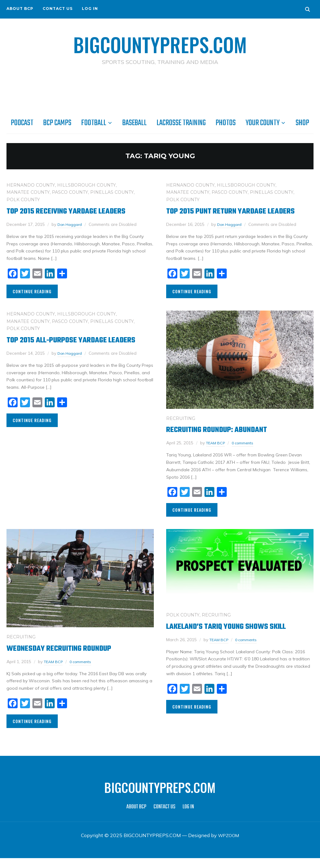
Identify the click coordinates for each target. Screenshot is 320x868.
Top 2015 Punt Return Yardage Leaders (224, 216)
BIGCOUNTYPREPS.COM (160, 43)
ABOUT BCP (20, 8)
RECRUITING (181, 428)
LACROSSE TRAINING (181, 123)
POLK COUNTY (23, 199)
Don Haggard (72, 224)
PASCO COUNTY (70, 192)
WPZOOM (229, 845)
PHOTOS (226, 123)
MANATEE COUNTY (28, 192)
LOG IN (90, 8)
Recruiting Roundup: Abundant (226, 440)
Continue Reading (32, 291)
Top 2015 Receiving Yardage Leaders (75, 211)
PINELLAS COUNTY (112, 192)
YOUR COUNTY (263, 123)
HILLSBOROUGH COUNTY (86, 185)
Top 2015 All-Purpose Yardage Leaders (65, 355)
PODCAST (22, 123)
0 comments (246, 453)
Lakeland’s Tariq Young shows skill (237, 636)
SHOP (302, 123)
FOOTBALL (94, 123)
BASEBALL (135, 123)
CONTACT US (58, 8)
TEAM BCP (217, 453)
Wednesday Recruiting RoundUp (67, 658)
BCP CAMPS (57, 123)
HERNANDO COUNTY (31, 185)
